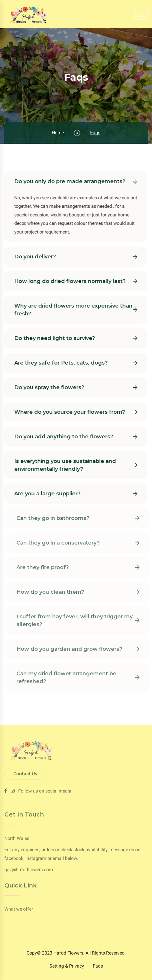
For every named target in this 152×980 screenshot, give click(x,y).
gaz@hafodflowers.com (29, 870)
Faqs (98, 966)
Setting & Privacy (67, 966)
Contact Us (25, 773)
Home (58, 133)
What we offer (19, 908)
